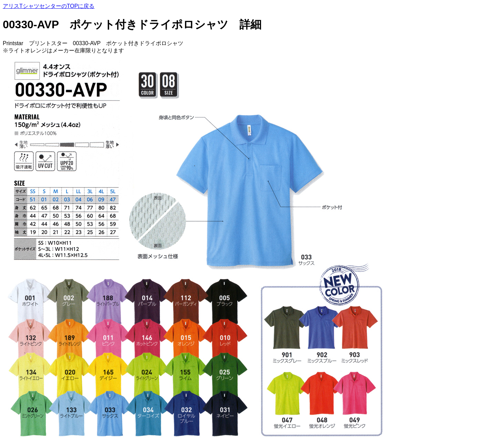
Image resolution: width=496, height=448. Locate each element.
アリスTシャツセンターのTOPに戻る (49, 6)
